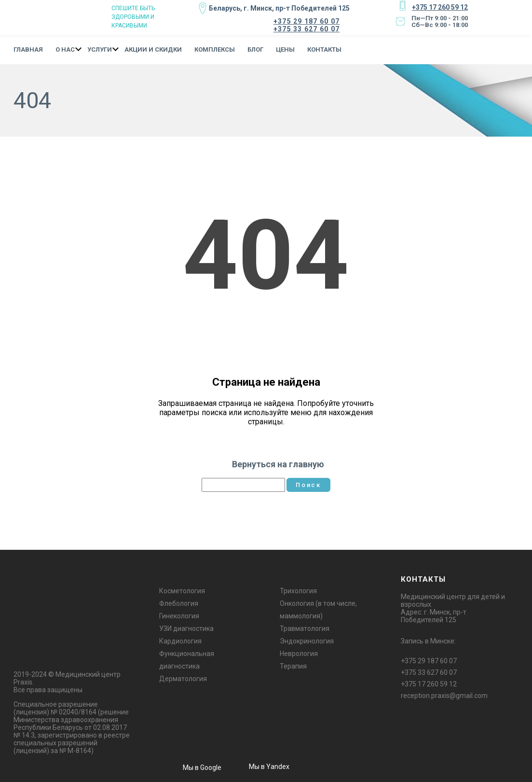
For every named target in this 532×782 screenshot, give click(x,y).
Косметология (182, 590)
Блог (255, 49)
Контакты (324, 49)
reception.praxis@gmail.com (444, 695)
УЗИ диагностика (186, 628)
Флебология (179, 602)
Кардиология (180, 640)
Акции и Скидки (153, 49)
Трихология (298, 590)
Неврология (299, 653)
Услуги (100, 49)
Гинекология (179, 615)
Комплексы (215, 49)
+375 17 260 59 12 (439, 7)
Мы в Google (202, 766)
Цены (285, 49)
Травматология (305, 628)
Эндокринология (307, 640)
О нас (65, 49)
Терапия (293, 665)
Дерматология (183, 678)
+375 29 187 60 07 (307, 21)
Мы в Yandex (269, 766)
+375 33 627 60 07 (307, 28)
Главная (28, 49)
